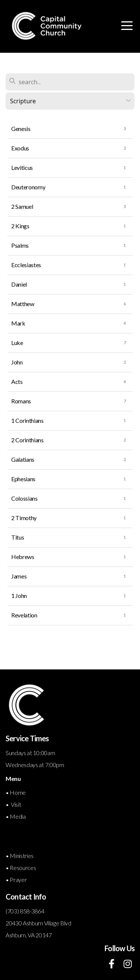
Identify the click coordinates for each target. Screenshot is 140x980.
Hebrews (23, 557)
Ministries (22, 856)
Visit (16, 804)
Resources (23, 868)
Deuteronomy (28, 187)
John (17, 362)
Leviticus (22, 167)
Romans (21, 401)
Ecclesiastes (26, 265)
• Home (16, 792)
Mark (18, 323)
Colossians (24, 498)
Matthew (23, 304)
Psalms (20, 245)
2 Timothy (24, 518)
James (19, 576)
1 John (19, 596)
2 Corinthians (27, 440)
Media (18, 816)
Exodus (20, 148)
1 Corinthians (27, 420)
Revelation (24, 615)
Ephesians (23, 479)
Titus (18, 537)
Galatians (23, 459)
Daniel (19, 284)
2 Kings (20, 226)
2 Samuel (22, 206)
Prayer (18, 880)
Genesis (21, 129)
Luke (17, 343)
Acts (17, 381)
